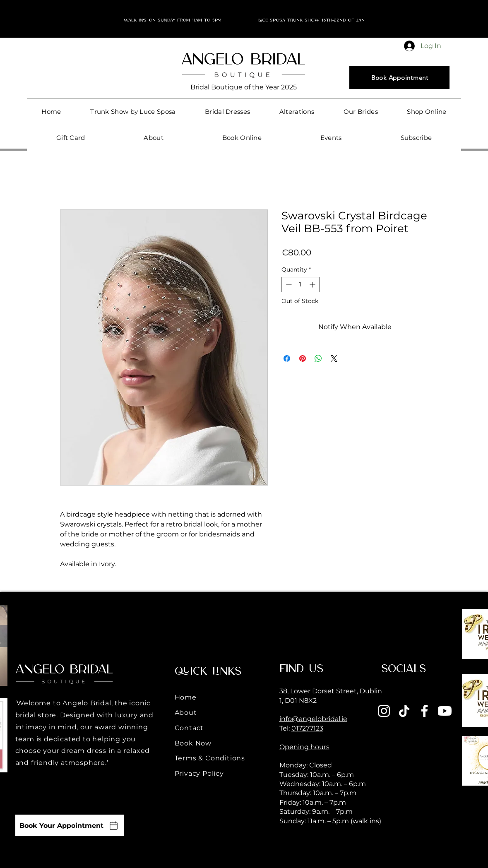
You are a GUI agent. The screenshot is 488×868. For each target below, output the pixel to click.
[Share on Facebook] (287, 358)
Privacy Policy (199, 773)
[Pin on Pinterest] (303, 358)
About (186, 713)
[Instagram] (384, 711)
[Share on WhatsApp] (318, 358)
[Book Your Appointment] (70, 825)
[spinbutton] (300, 285)
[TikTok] (404, 711)
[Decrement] (288, 285)
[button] (228, 112)
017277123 (307, 728)
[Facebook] (424, 711)
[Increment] (313, 285)
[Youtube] (445, 711)
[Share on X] (334, 358)
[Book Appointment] (399, 77)
